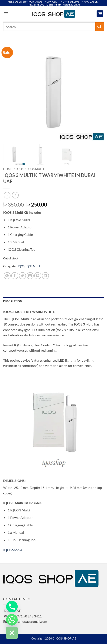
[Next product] (7, 195)
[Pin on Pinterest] (38, 276)
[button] (6, 14)
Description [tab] (13, 301)
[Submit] (100, 26)
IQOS (20, 169)
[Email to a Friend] (30, 276)
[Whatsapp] (12, 620)
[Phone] (12, 607)
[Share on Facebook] (15, 276)
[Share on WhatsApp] (7, 276)
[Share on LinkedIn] (45, 276)
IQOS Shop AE (14, 550)
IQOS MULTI (36, 169)
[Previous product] (15, 195)
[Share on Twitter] (22, 276)
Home (8, 169)
